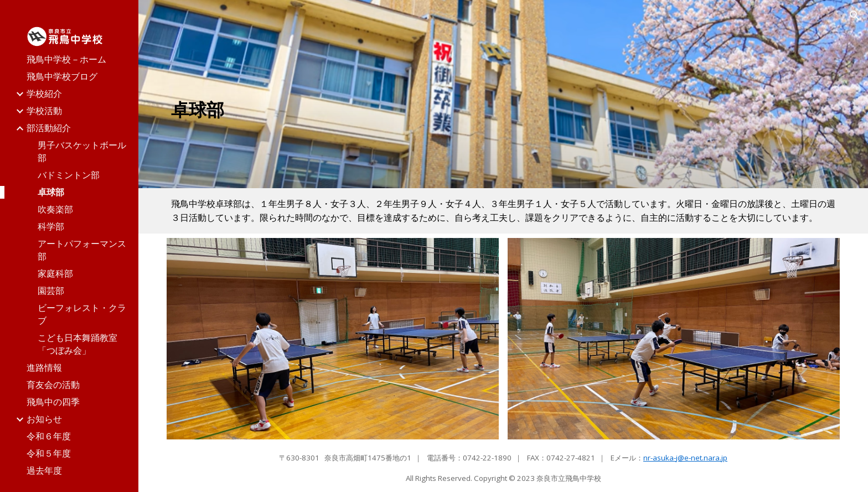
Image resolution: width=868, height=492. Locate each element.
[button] (855, 15)
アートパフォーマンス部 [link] (82, 250)
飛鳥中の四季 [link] (53, 402)
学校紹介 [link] (44, 94)
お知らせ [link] (44, 419)
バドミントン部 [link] (69, 175)
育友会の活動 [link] (53, 385)
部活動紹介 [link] (49, 128)
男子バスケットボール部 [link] (82, 151)
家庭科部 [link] (55, 273)
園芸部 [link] (51, 291)
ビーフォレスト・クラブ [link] (82, 314)
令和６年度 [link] (49, 436)
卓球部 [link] (51, 192)
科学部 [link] (51, 226)
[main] (390, 110)
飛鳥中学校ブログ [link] (62, 76)
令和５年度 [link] (49, 453)
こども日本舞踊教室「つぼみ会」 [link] (77, 344)
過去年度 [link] (44, 470)
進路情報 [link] (44, 367)
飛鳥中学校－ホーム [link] (66, 59)
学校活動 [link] (44, 111)
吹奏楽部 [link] (55, 209)
